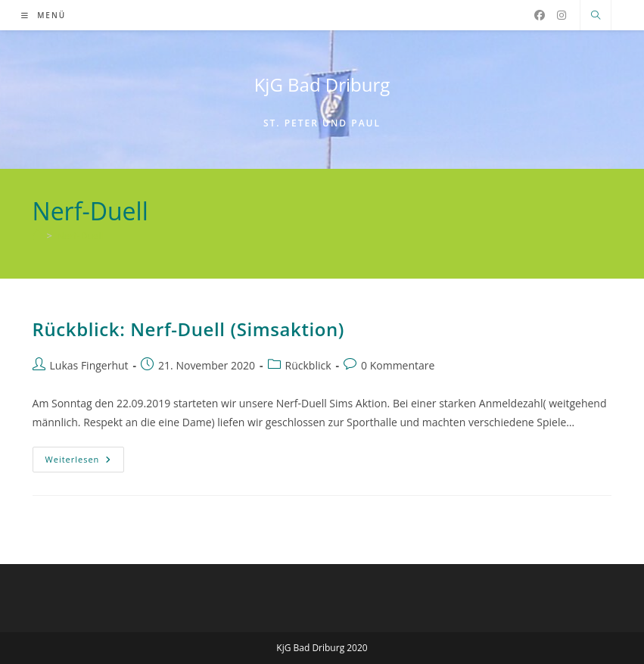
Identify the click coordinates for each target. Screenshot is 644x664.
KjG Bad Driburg (322, 84)
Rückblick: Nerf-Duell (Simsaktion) (189, 329)
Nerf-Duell (80, 235)
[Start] (37, 235)
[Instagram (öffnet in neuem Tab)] (562, 15)
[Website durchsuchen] (596, 16)
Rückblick (308, 365)
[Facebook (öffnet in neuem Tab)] (540, 15)
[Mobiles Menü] (44, 15)
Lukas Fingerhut (89, 365)
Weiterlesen (85, 462)
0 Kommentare (398, 365)
